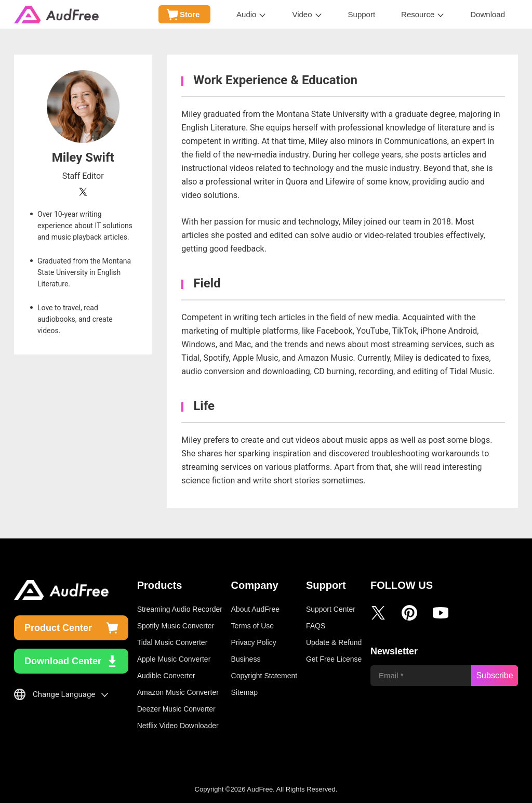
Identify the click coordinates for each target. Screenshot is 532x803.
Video (302, 14)
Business (246, 659)
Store (190, 14)
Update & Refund (334, 642)
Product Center (58, 628)
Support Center (331, 609)
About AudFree (255, 609)
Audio (246, 14)
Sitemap (244, 692)
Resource (418, 14)
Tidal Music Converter (172, 642)
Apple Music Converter (174, 659)
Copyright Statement (264, 676)
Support (362, 14)
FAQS (316, 626)
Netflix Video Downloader (178, 726)
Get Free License (334, 659)
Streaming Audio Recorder (180, 609)
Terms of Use (252, 626)
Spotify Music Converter (176, 626)
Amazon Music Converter (178, 692)
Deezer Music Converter (176, 709)
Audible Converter (166, 676)
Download (488, 14)
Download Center (63, 661)
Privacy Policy (254, 642)
